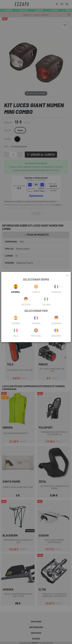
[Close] (67, 276)
